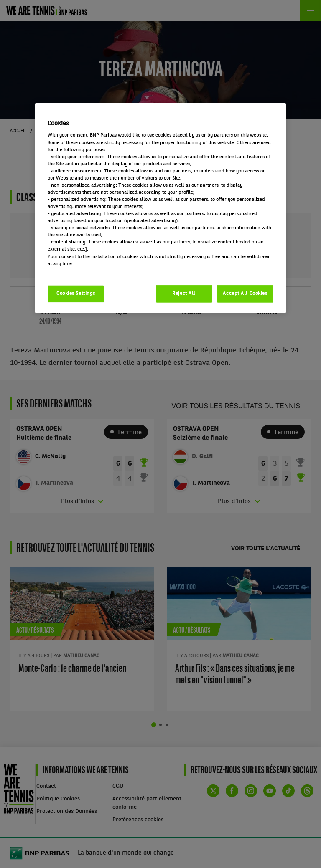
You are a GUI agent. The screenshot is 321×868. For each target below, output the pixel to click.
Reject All (184, 293)
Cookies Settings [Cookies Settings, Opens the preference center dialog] (76, 293)
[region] (160, 208)
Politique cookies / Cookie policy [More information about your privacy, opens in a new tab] (84, 271)
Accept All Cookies (245, 293)
